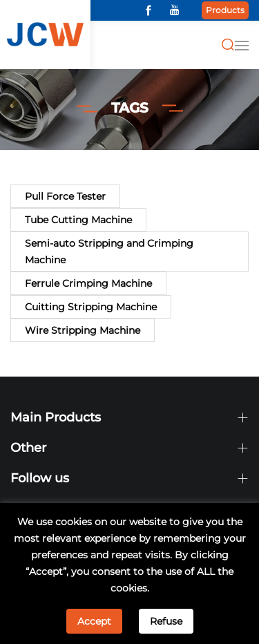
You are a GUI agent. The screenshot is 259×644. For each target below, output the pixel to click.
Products (225, 10)
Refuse (166, 621)
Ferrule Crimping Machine (88, 283)
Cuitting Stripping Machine (91, 307)
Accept (94, 621)
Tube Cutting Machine (78, 220)
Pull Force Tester (65, 196)
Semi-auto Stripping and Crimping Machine (109, 252)
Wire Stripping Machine (83, 330)
